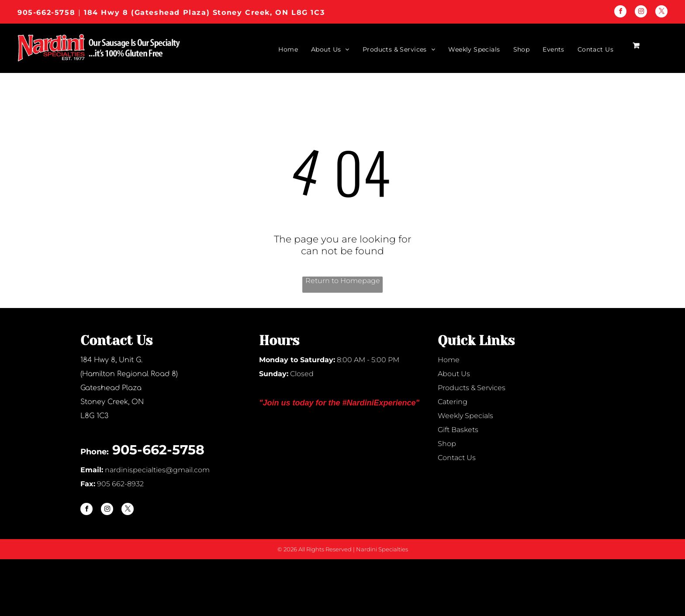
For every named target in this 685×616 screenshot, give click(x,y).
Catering (453, 402)
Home (449, 360)
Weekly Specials (465, 416)
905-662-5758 (46, 12)
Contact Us (457, 458)
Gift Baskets (458, 430)
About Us (454, 374)
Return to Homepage (343, 281)
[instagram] (641, 12)
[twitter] (661, 12)
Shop (447, 444)
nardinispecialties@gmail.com (157, 470)
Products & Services (472, 388)
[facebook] (620, 12)
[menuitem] (282, 49)
